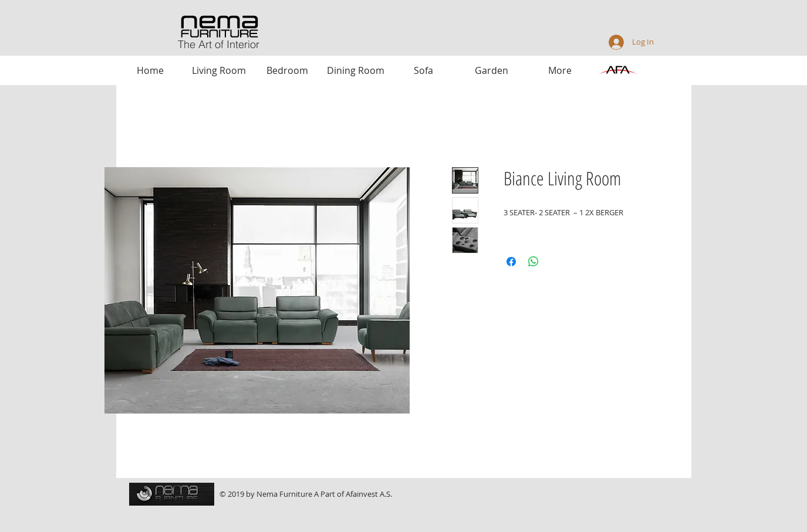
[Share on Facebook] (511, 262)
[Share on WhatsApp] (534, 262)
